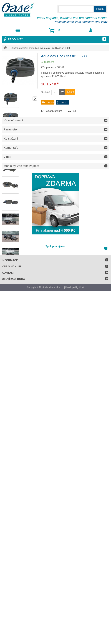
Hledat (100, 9)
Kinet (81, 287)
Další (35, 99)
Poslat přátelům (52, 111)
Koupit (66, 92)
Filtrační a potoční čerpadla (24, 48)
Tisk (72, 111)
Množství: (46, 92)
